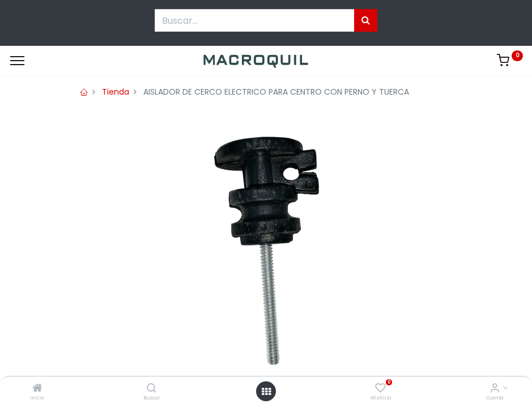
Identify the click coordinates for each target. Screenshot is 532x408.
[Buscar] (152, 389)
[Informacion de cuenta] (495, 389)
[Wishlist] (380, 389)
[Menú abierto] (266, 392)
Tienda (116, 92)
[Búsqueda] (366, 20)
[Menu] (17, 61)
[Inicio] (37, 389)
